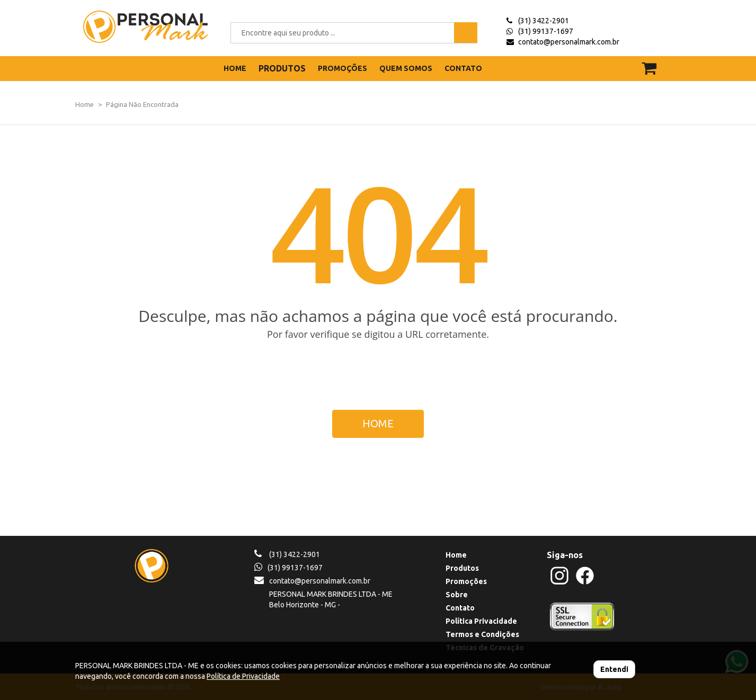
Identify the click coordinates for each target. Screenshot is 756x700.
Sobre (457, 595)
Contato (460, 608)
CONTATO (463, 68)
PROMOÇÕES (343, 68)
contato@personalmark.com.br (569, 42)
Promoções (466, 581)
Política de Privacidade (243, 676)
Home (85, 104)
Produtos (462, 568)
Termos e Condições (482, 634)
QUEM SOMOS (406, 68)
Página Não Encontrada (142, 104)
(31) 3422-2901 (544, 21)
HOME (235, 68)
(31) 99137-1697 (546, 31)
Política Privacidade (481, 621)
